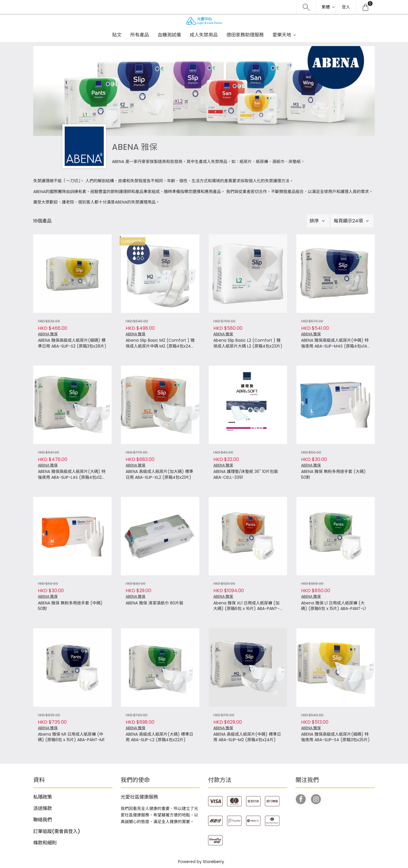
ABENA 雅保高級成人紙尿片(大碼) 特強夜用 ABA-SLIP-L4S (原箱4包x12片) (72, 475)
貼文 (117, 35)
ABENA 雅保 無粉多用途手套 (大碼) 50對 (333, 475)
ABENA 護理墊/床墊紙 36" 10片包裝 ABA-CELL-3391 (246, 475)
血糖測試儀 (169, 35)
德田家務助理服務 (245, 35)
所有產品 (140, 35)
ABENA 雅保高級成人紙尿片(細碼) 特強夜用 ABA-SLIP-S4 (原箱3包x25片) (335, 737)
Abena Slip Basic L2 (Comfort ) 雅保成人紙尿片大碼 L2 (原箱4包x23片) (248, 343)
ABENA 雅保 (48, 334)
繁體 (326, 7)
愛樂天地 (282, 35)
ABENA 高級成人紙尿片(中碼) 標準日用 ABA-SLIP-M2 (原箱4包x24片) (247, 737)
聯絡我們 (43, 820)
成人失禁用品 (204, 35)
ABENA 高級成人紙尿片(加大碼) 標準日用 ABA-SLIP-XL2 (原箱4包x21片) (159, 475)
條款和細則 (45, 843)
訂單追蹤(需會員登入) (57, 831)
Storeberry (213, 862)
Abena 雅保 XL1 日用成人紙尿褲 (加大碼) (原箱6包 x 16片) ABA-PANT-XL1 (246, 606)
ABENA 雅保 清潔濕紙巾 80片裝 (154, 603)
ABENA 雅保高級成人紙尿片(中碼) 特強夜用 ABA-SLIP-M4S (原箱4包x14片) (335, 343)
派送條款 (43, 808)
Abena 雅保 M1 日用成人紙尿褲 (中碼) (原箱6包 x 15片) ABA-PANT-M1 (71, 737)
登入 (346, 7)
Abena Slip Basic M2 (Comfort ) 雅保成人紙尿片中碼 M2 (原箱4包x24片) (160, 343)
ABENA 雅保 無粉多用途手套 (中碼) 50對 (70, 606)
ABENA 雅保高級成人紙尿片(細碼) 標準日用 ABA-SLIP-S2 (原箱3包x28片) (72, 343)
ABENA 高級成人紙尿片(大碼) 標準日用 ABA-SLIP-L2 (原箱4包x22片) (159, 737)
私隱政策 (43, 797)
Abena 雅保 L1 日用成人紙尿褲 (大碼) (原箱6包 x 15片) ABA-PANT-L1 (333, 606)
